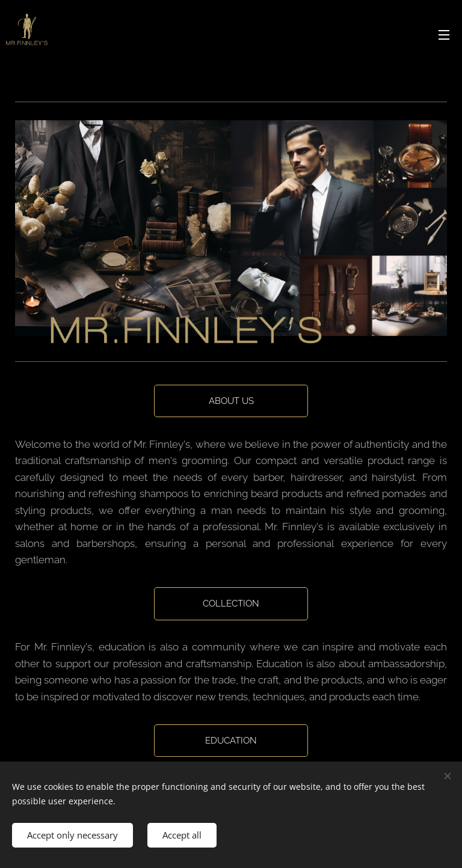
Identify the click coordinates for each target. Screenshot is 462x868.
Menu (444, 35)
